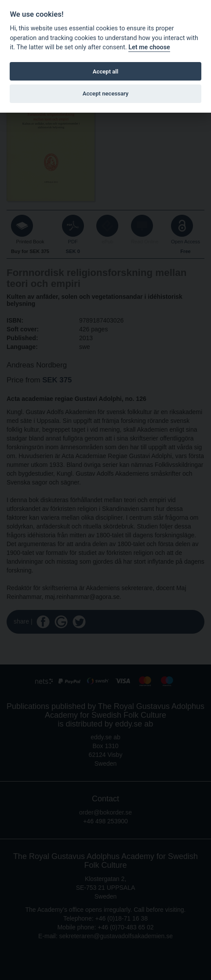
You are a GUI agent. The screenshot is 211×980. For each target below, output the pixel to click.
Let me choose (149, 47)
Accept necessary (106, 94)
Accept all (105, 72)
